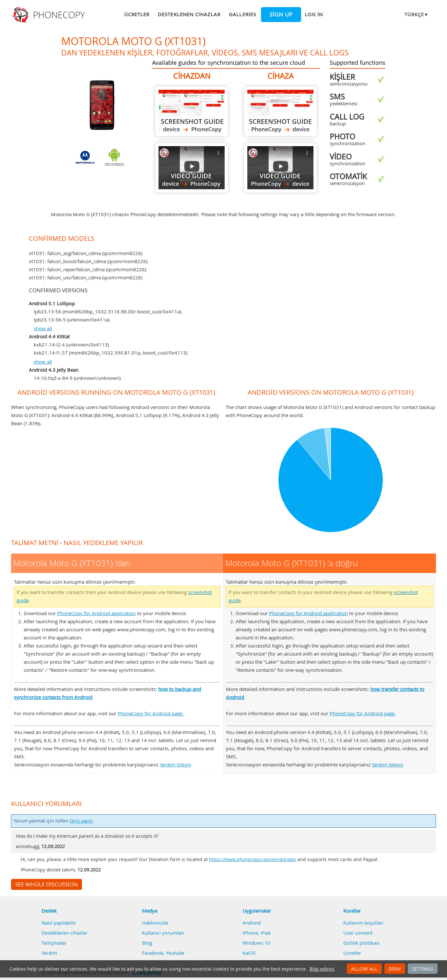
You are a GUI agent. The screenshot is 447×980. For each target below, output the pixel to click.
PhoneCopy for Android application (96, 613)
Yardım (49, 953)
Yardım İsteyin (176, 764)
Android (252, 923)
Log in (314, 14)
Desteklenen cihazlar (189, 14)
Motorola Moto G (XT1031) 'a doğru (280, 111)
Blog (147, 943)
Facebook (153, 953)
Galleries (242, 14)
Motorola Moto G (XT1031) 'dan (192, 111)
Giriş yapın (81, 821)
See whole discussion (47, 884)
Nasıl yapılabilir (59, 923)
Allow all (364, 969)
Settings (423, 969)
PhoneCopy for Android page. (151, 713)
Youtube (175, 953)
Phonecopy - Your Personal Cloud (49, 15)
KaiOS (249, 953)
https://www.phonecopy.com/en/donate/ (253, 859)
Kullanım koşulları (363, 923)
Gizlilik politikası (361, 943)
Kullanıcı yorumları (163, 933)
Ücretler (137, 14)
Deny (395, 969)
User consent (358, 933)
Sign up (281, 15)
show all (43, 328)
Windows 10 (256, 943)
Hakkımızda (155, 923)
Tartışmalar (54, 943)
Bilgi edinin (322, 969)
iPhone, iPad (256, 933)
